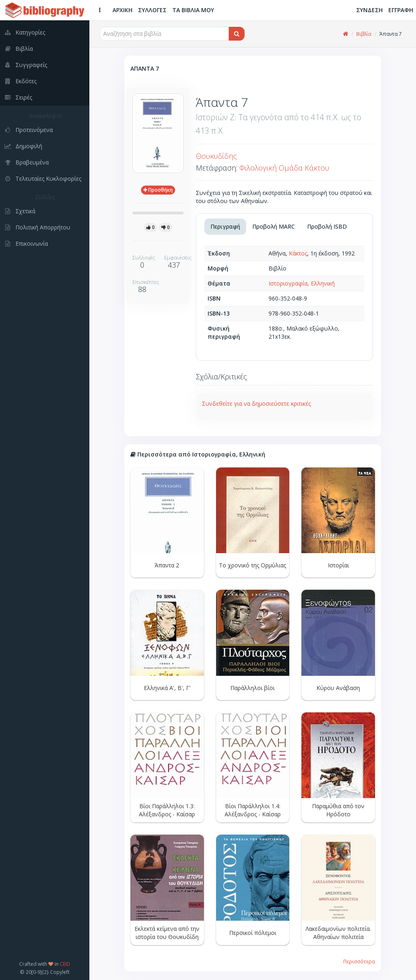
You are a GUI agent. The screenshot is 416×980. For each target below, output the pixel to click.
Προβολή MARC (274, 226)
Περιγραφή (225, 226)
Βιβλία (364, 34)
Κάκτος (298, 253)
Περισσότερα (359, 961)
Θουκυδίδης (216, 156)
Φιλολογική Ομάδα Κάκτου (284, 168)
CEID (65, 964)
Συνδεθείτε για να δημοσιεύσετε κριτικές (256, 403)
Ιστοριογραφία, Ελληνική (302, 283)
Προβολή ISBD (327, 226)
